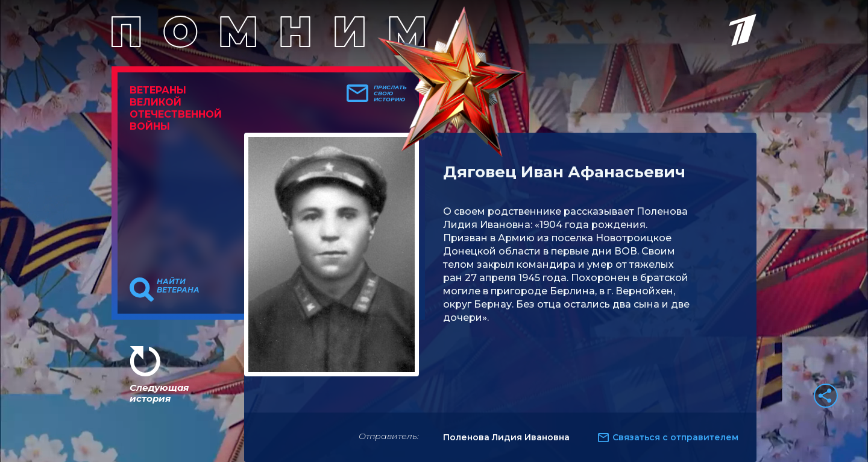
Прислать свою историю (390, 93)
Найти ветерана (178, 286)
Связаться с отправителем (675, 437)
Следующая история (159, 393)
